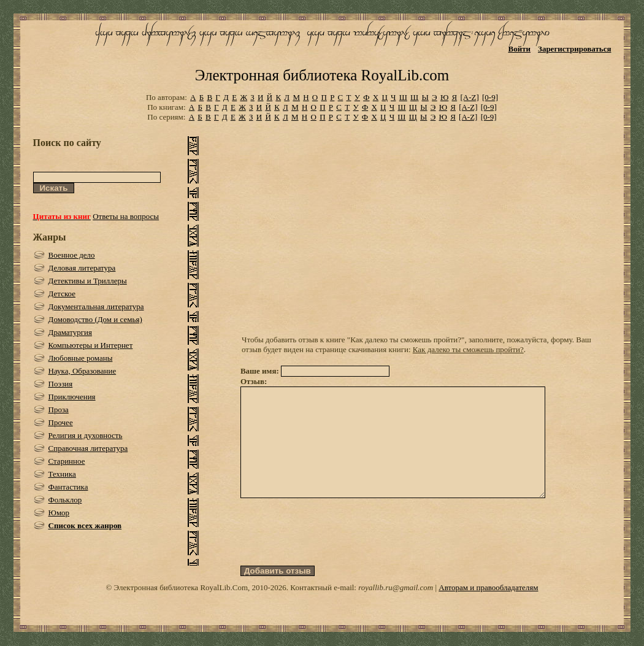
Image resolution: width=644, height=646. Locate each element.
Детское (62, 294)
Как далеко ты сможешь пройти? (468, 349)
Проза (59, 410)
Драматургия (71, 332)
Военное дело (72, 255)
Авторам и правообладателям (488, 609)
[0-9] (490, 97)
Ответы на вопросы (126, 216)
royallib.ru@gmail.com (396, 609)
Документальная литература (96, 306)
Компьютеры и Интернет (91, 345)
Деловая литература (82, 268)
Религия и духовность (86, 435)
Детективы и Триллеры (88, 281)
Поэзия (61, 384)
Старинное (67, 461)
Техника (62, 474)
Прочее (61, 422)
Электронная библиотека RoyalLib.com (322, 75)
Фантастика (68, 487)
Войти (519, 49)
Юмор (59, 513)
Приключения (72, 397)
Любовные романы (81, 358)
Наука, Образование (82, 371)
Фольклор (65, 500)
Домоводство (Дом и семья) (95, 319)
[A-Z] (469, 97)
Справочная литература (88, 448)
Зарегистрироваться (574, 49)
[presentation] (334, 554)
